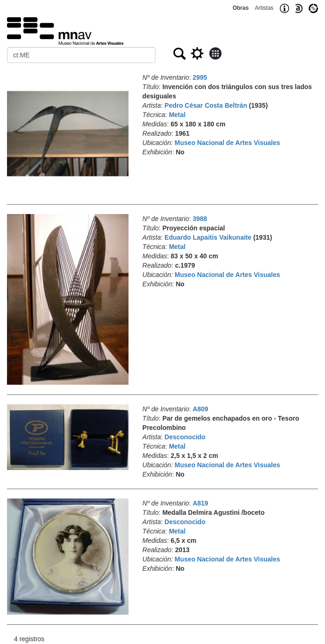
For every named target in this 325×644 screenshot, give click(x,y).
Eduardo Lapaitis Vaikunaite (208, 237)
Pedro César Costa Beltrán (206, 105)
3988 (200, 219)
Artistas (264, 8)
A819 (200, 503)
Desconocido (185, 437)
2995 (200, 77)
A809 (200, 409)
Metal (177, 115)
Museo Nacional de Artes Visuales (227, 143)
